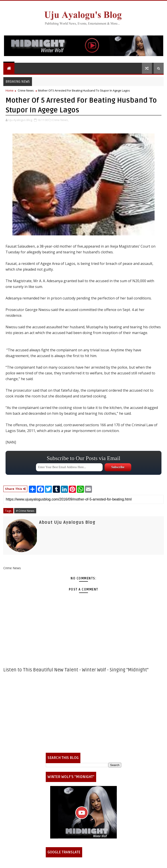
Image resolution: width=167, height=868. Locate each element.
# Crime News (25, 511)
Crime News (26, 90)
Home (10, 90)
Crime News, (60, 120)
